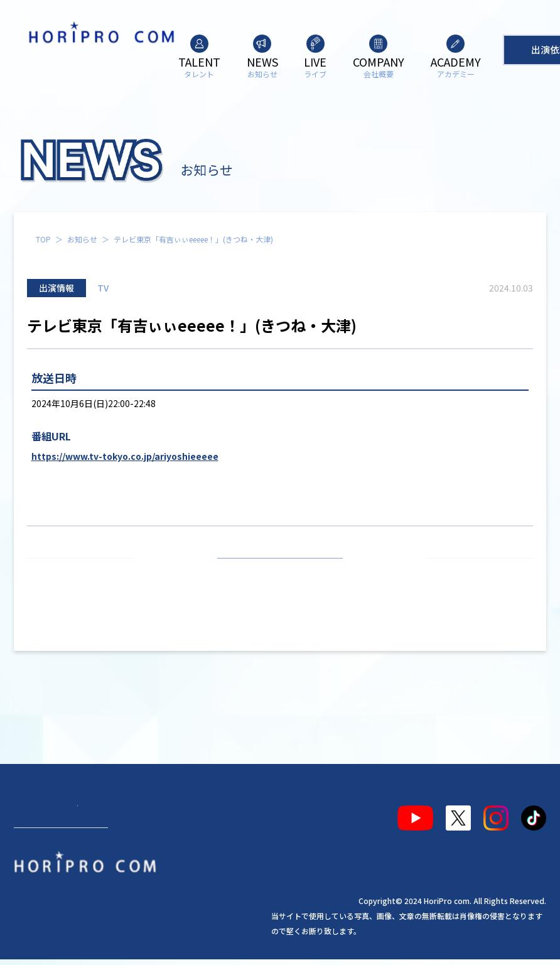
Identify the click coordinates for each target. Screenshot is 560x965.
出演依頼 (61, 874)
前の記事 (86, 573)
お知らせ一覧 (280, 573)
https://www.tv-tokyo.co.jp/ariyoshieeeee (125, 456)
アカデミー (237, 821)
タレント (39, 821)
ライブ (136, 821)
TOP (43, 239)
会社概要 (182, 821)
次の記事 (474, 573)
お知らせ (82, 239)
